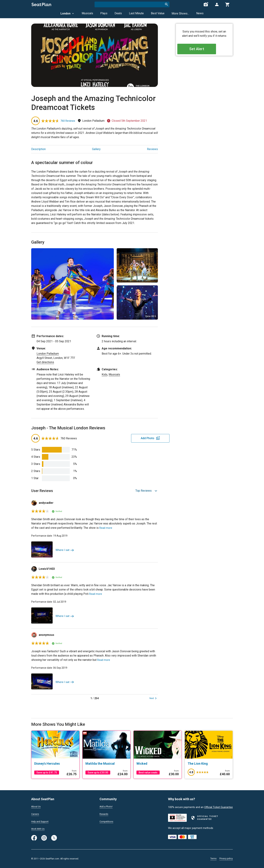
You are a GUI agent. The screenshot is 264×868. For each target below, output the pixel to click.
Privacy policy (226, 859)
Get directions (45, 362)
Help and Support (41, 821)
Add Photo (130, 438)
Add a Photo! (107, 806)
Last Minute (136, 13)
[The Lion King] (209, 764)
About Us (37, 806)
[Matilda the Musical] (107, 764)
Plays (104, 13)
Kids (105, 374)
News (200, 13)
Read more (106, 528)
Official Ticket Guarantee (219, 807)
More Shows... (180, 13)
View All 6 (151, 316)
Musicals (87, 13)
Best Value (158, 13)
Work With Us (39, 829)
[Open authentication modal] (217, 4)
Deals (118, 13)
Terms (213, 859)
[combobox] (132, 4)
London (68, 13)
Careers (36, 814)
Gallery (96, 149)
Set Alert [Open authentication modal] (204, 50)
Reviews (152, 149)
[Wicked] (158, 764)
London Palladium (48, 354)
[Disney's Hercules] (55, 764)
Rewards (105, 814)
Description (38, 149)
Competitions (107, 821)
